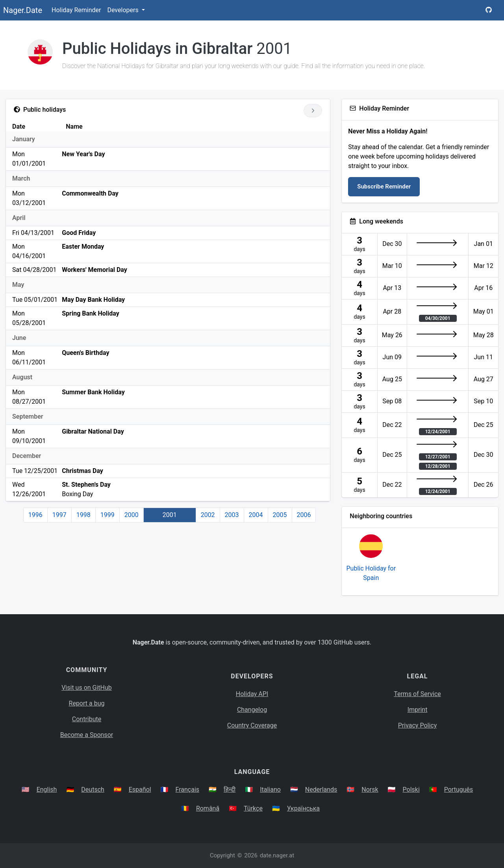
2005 (280, 515)
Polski (411, 790)
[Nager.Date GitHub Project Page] (489, 10)
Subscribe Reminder (384, 187)
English (47, 790)
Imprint (418, 710)
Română (208, 808)
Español (140, 790)
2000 (132, 515)
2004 (256, 515)
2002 (208, 515)
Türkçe (253, 808)
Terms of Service (417, 694)
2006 (304, 515)
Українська (303, 808)
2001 (170, 515)
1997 (59, 515)
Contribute (87, 719)
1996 (35, 515)
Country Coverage (252, 725)
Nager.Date (23, 10)
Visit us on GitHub (87, 688)
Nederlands (321, 790)
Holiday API (252, 694)
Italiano (270, 790)
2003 (232, 515)
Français (188, 790)
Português (459, 790)
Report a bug (87, 703)
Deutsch (93, 790)
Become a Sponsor (87, 735)
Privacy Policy (418, 725)
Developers (123, 10)
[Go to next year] (313, 111)
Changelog (252, 710)
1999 (107, 515)
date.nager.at (277, 855)
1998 (83, 515)
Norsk (370, 790)
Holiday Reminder (76, 10)
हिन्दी (230, 790)
